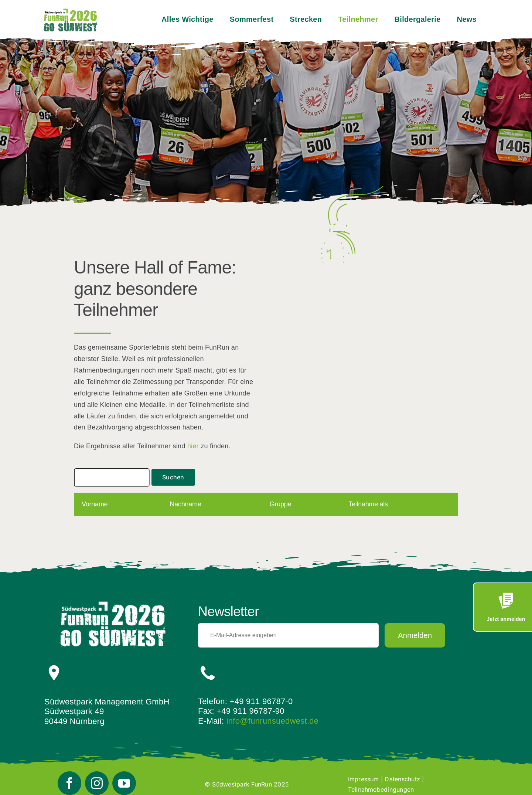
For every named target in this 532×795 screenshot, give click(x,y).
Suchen (173, 477)
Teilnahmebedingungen (381, 789)
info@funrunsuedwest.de (273, 721)
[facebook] (69, 783)
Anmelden (415, 635)
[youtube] (124, 783)
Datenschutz (402, 779)
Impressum (364, 779)
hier (193, 447)
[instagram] (97, 783)
